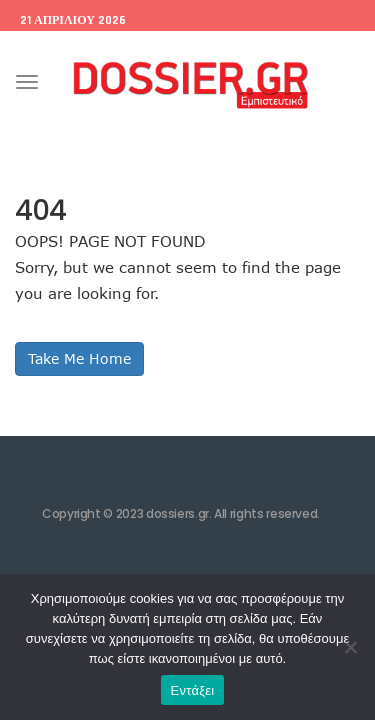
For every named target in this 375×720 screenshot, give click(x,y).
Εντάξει (193, 690)
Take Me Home (79, 358)
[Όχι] (350, 647)
